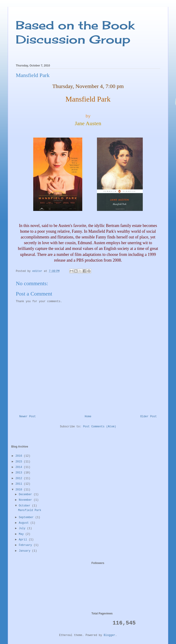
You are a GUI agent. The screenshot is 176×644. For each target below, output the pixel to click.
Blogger (109, 635)
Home (88, 417)
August (25, 523)
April (24, 540)
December (26, 495)
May (22, 534)
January (25, 551)
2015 (20, 462)
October (25, 506)
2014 (20, 467)
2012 (20, 478)
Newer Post (27, 417)
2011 (20, 484)
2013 (20, 473)
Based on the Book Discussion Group (75, 32)
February (26, 545)
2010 (20, 490)
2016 (20, 456)
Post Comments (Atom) (99, 427)
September (27, 517)
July (23, 528)
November (26, 500)
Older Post (148, 417)
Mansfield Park (30, 510)
